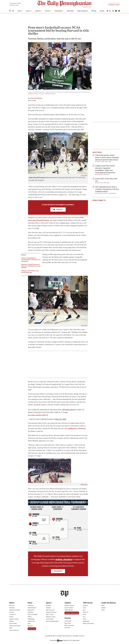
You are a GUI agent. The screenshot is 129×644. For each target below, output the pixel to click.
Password (67, 628)
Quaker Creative (14, 619)
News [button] (20, 11)
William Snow (84, 484)
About (12, 603)
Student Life (31, 621)
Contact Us (12, 614)
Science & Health (32, 614)
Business (30, 626)
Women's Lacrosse (51, 612)
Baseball (48, 605)
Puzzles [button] (48, 11)
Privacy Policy (13, 623)
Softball (48, 608)
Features (85, 605)
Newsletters (114, 4)
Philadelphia (31, 619)
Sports (49, 603)
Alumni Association (15, 610)
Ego (84, 610)
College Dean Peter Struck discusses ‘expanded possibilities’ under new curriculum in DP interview (105, 169)
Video (103, 610)
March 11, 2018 (61, 419)
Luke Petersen (101, 162)
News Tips (32, 629)
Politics (30, 617)
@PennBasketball (68, 410)
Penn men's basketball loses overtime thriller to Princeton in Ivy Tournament (31, 260)
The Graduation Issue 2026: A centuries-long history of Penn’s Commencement (107, 189)
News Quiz (68, 623)
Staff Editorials (69, 610)
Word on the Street (88, 623)
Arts (84, 617)
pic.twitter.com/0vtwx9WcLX (38, 415)
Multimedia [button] (59, 11)
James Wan (100, 174)
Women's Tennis (51, 617)
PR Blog (94, 11)
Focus (85, 608)
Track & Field (50, 619)
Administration (32, 608)
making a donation (64, 559)
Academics (31, 605)
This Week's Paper (14, 5)
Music (85, 614)
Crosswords (68, 621)
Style (84, 619)
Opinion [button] (38, 11)
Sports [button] (29, 11)
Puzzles (68, 618)
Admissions (31, 610)
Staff (11, 628)
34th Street (70, 11)
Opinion (68, 603)
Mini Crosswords (69, 625)
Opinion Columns (69, 605)
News (30, 603)
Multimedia (86, 621)
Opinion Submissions (72, 613)
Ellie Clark (100, 183)
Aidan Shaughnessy (102, 193)
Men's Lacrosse (50, 610)
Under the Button (82, 11)
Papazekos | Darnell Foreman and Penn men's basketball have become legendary (31, 266)
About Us (12, 605)
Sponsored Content (15, 626)
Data (29, 623)
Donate (102, 11)
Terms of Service (14, 630)
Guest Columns (69, 608)
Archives (12, 612)
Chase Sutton (33, 94)
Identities (30, 612)
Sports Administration (52, 621)
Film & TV (86, 612)
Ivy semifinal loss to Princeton (75, 428)
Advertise (12, 608)
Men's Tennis (50, 614)
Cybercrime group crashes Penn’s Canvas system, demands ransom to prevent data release (107, 157)
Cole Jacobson (36, 98)
